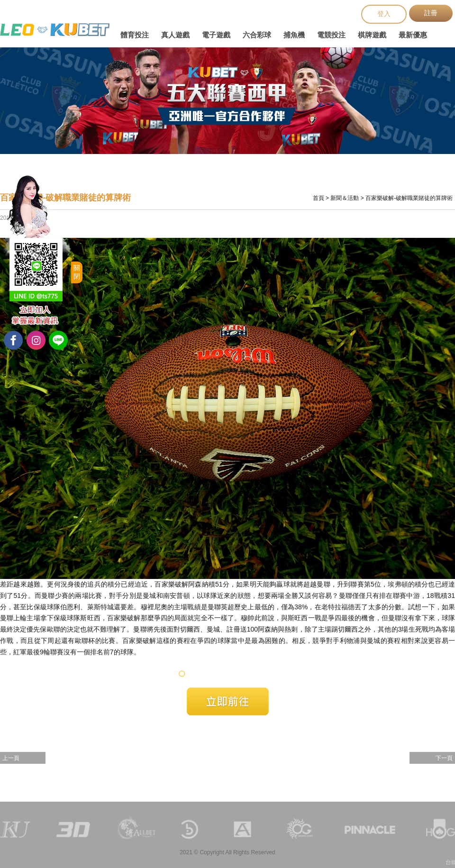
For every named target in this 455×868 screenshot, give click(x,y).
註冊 (431, 13)
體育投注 (135, 35)
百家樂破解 (171, 584)
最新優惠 (413, 35)
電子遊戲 (216, 35)
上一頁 (11, 758)
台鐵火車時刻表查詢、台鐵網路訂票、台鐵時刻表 (55, 30)
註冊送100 (242, 629)
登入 (384, 14)
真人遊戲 (175, 35)
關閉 (77, 272)
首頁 (318, 198)
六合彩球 (257, 35)
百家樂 (117, 618)
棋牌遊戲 (372, 35)
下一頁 (444, 758)
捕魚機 (294, 35)
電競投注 (331, 35)
